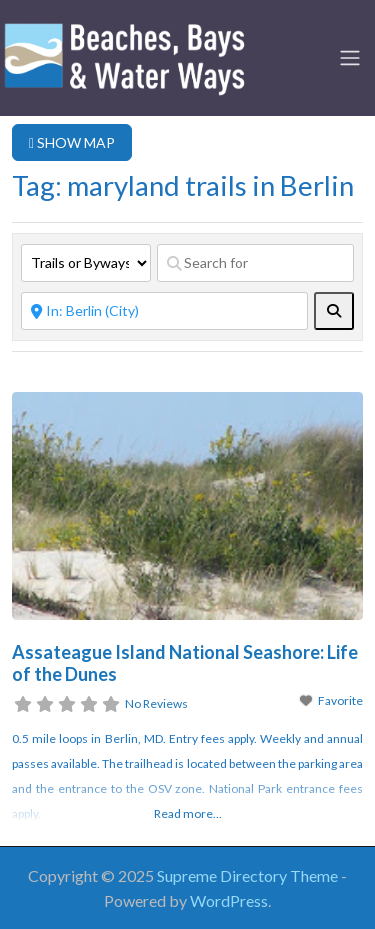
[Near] (164, 311)
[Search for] (255, 263)
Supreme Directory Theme (249, 875)
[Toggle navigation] (350, 58)
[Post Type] (86, 263)
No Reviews (156, 703)
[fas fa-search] (334, 311)
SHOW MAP (72, 142)
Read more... (188, 813)
